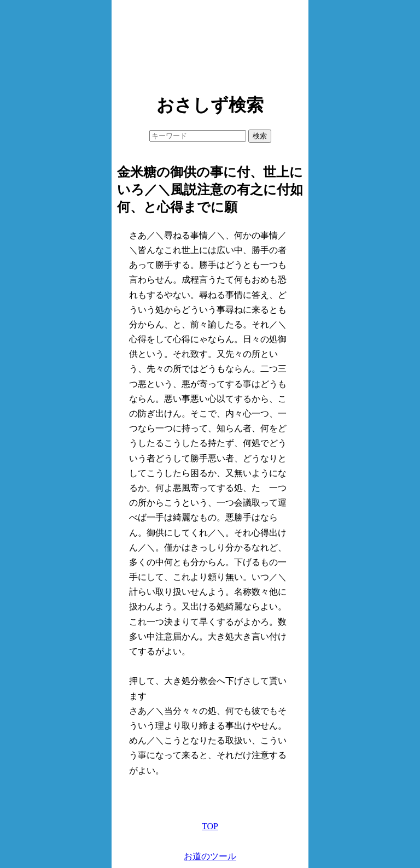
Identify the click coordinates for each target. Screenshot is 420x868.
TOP (210, 826)
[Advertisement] (210, 44)
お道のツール (210, 856)
